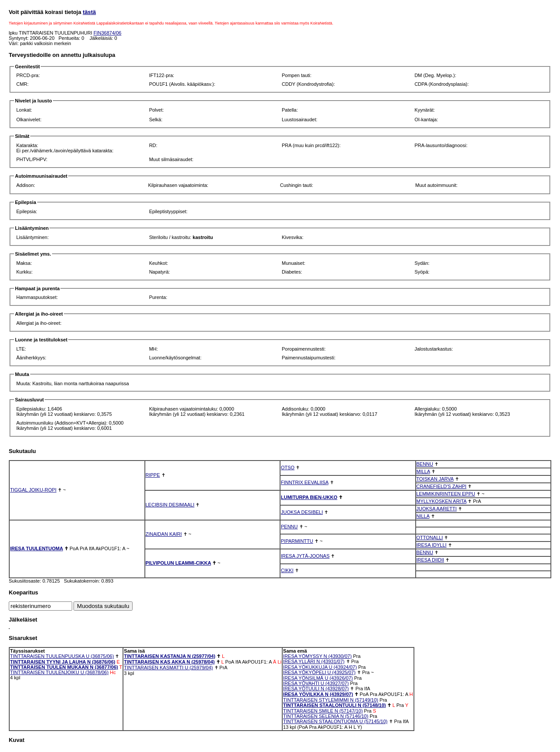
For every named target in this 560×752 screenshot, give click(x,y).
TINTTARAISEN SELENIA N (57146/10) (326, 716)
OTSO (288, 467)
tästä (89, 12)
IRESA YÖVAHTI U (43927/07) (316, 683)
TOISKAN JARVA (435, 479)
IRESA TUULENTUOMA (37, 548)
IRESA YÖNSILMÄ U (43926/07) (318, 678)
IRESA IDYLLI (432, 545)
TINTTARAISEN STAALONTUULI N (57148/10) (334, 705)
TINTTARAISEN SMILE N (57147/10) (323, 711)
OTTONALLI (430, 538)
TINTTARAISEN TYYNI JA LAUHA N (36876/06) (63, 662)
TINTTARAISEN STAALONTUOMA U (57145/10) (335, 721)
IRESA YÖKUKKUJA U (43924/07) (320, 667)
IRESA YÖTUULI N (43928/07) (316, 689)
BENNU (425, 464)
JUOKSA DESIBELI (302, 512)
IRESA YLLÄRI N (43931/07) (314, 661)
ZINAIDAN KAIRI (164, 534)
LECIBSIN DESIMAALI (170, 505)
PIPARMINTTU (297, 541)
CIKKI (287, 570)
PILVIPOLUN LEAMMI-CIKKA (178, 563)
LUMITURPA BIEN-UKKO (309, 497)
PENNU (289, 527)
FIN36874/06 (108, 33)
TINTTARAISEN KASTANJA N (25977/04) (170, 656)
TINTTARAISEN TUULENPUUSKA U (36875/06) (62, 656)
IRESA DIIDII (430, 560)
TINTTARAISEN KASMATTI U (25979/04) (168, 668)
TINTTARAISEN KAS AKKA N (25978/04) (169, 662)
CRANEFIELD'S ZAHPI (442, 486)
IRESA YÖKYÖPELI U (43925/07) (319, 672)
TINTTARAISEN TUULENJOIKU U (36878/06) (59, 672)
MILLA (423, 471)
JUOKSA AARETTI (437, 509)
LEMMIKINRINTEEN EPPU (446, 494)
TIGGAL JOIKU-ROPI (33, 490)
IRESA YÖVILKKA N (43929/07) (318, 694)
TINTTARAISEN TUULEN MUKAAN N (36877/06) (64, 667)
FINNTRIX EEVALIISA (305, 482)
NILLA (423, 516)
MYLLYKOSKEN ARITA (442, 501)
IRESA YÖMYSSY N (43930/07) (317, 656)
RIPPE (153, 475)
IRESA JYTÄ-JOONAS (305, 556)
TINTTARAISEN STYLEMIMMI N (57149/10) (331, 700)
